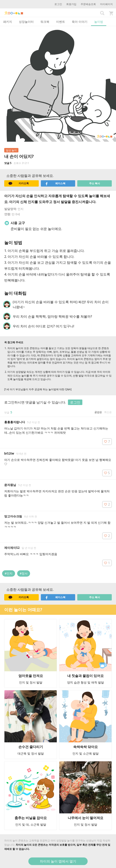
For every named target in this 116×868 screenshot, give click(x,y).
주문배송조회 (88, 4)
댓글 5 (8, 163)
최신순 (108, 412)
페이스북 (55, 183)
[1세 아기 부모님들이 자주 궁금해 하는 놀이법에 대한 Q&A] (38, 389)
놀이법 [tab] (99, 22)
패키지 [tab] (8, 22)
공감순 (98, 412)
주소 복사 (95, 183)
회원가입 (71, 4)
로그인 (58, 4)
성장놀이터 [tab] (26, 22)
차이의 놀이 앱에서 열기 (58, 861)
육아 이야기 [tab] (80, 22)
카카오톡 (19, 183)
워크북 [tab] (45, 22)
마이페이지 (106, 4)
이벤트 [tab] (61, 22)
